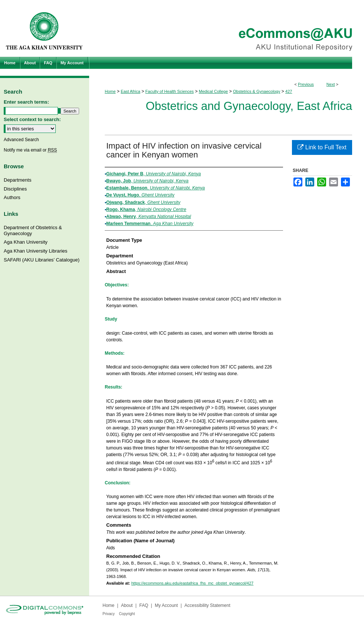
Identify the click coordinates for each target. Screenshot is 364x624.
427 (289, 91)
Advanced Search (21, 140)
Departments (17, 180)
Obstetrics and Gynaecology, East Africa (249, 106)
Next (331, 84)
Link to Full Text (322, 147)
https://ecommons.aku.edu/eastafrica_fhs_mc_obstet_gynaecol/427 (192, 583)
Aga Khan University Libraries (35, 251)
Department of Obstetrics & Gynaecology (33, 230)
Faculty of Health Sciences (169, 91)
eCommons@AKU (227, 28)
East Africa (131, 91)
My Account (166, 605)
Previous (306, 84)
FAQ (144, 605)
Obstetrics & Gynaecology (256, 91)
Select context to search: (32, 119)
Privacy (109, 614)
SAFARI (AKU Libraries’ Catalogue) (42, 260)
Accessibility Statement (207, 605)
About (127, 605)
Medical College (213, 91)
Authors (12, 197)
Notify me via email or (30, 150)
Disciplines (15, 189)
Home (110, 91)
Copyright (127, 614)
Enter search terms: (26, 102)
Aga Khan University (26, 242)
